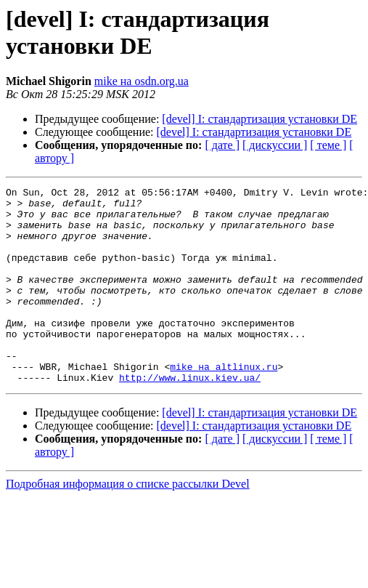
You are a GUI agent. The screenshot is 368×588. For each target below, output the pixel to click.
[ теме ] (328, 145)
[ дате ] (222, 145)
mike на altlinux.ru (224, 403)
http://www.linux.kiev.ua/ (190, 416)
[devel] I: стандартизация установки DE (259, 119)
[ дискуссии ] (275, 145)
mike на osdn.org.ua (142, 81)
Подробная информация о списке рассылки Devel (128, 523)
